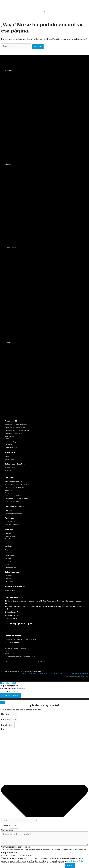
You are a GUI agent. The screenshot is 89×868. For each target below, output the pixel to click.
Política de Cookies (56, 673)
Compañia (8, 576)
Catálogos (8, 533)
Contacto (8, 579)
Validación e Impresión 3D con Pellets (17, 484)
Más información (11, 590)
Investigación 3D (11, 567)
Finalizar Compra (10, 695)
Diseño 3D (8, 490)
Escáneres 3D (9, 436)
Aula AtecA (9, 470)
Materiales (8, 445)
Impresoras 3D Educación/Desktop (17, 430)
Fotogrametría (10, 493)
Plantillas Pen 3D (11, 539)
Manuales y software (12, 525)
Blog (6, 550)
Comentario (7, 830)
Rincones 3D (9, 558)
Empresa (6, 719)
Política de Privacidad (29, 673)
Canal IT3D (9, 510)
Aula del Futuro (10, 468)
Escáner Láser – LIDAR (12, 496)
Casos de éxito (10, 553)
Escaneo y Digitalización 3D (14, 487)
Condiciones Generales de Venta (77, 673)
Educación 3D (10, 564)
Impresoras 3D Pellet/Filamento (16, 425)
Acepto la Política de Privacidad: (17, 856)
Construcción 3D (11, 556)
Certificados (9, 581)
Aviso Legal (43, 673)
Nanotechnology (11, 442)
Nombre (6, 714)
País (3, 729)
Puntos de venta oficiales (13, 513)
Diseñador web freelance (72, 676)
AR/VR (7, 439)
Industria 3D (9, 561)
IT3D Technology (12, 672)
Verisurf (7, 456)
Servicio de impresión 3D (13, 481)
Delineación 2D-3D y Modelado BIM (17, 499)
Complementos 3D (11, 447)
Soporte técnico (10, 522)
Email (4, 725)
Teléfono (6, 826)
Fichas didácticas (10, 536)
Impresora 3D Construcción (14, 433)
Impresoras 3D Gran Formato (15, 427)
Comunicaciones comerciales (15, 847)
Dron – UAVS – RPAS (12, 501)
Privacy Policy (78, 861)
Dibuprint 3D (9, 459)
